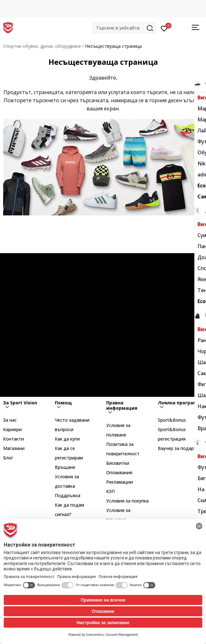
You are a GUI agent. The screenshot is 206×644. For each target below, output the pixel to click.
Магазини (14, 448)
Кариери (12, 429)
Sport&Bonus (172, 420)
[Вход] (164, 28)
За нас (10, 420)
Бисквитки (118, 463)
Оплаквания (119, 472)
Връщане (65, 467)
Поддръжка (68, 495)
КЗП (110, 491)
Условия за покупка (127, 501)
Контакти (14, 439)
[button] (124, 28)
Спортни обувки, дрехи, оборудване (42, 46)
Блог (8, 458)
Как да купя (67, 439)
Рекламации (120, 482)
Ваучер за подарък (178, 448)
